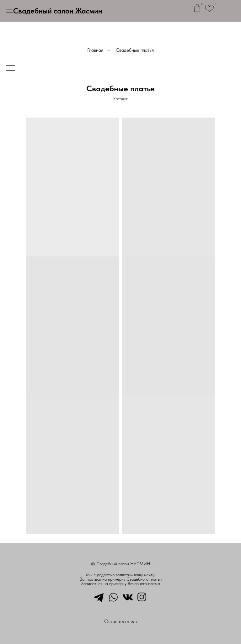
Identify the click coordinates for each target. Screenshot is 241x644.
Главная (95, 50)
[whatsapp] (113, 597)
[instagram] (142, 597)
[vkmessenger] (128, 597)
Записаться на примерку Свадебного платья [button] (121, 579)
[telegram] (99, 597)
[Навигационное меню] (10, 11)
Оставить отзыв (120, 621)
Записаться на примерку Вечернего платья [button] (120, 583)
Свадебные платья (135, 50)
